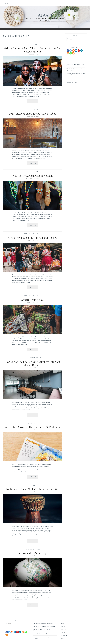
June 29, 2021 (32, 368)
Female (34, 234)
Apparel (27, 234)
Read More (33, 100)
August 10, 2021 (32, 240)
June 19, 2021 (32, 556)
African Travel (15, 2)
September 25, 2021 (32, 116)
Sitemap (63, 638)
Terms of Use (64, 635)
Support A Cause (73, 2)
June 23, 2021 (32, 430)
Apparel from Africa (32, 300)
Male (39, 234)
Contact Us (63, 629)
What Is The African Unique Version (32, 176)
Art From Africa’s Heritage (32, 553)
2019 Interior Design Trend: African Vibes (32, 113)
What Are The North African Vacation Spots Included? (45, 626)
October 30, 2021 (32, 54)
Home (7, 2)
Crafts (39, 358)
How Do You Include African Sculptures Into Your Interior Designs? (32, 363)
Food (37, 2)
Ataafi (45, 15)
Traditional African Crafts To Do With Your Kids (32, 489)
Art (30, 485)
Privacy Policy (64, 632)
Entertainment (28, 2)
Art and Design (46, 2)
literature (32, 423)
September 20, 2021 (32, 178)
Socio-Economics (59, 2)
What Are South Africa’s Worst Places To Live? (43, 623)
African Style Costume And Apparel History (32, 238)
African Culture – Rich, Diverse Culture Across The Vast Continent (32, 50)
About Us (63, 626)
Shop (7, 4)
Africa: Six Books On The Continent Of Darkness (32, 427)
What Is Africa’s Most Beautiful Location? (76, 78)
